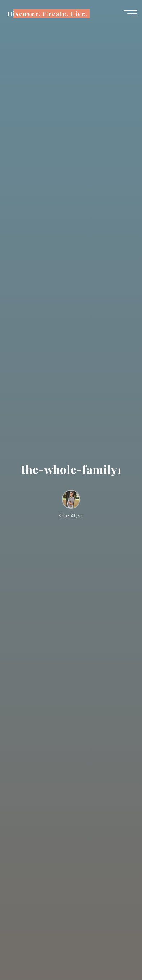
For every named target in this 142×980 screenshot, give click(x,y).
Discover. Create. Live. (47, 14)
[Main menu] (130, 14)
